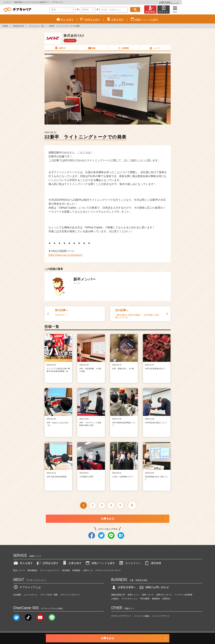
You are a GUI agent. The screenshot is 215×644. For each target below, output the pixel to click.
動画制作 (156, 599)
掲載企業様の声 (118, 595)
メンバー (155, 48)
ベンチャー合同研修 (183, 595)
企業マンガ (88, 570)
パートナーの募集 (141, 616)
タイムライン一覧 (36, 26)
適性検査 (153, 563)
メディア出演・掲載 (49, 595)
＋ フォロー (70, 40)
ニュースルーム (30, 595)
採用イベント (134, 595)
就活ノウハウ (19, 570)
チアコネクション (130, 599)
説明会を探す (47, 563)
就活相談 (66, 570)
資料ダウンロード (164, 595)
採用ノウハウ (148, 595)
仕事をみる (108, 519)
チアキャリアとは (27, 587)
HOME (5, 26)
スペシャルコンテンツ (50, 570)
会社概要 (17, 595)
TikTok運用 (145, 599)
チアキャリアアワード (121, 616)
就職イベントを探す (100, 563)
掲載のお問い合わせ (154, 587)
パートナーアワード (161, 616)
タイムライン (130, 563)
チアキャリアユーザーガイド (108, 570)
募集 (92, 48)
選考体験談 (32, 570)
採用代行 (166, 599)
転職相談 (76, 570)
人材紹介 (115, 599)
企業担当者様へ (202, 2)
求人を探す (23, 563)
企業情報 (123, 48)
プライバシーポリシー (70, 595)
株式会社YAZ (19, 26)
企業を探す (72, 563)
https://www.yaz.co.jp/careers (65, 255)
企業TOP (60, 48)
